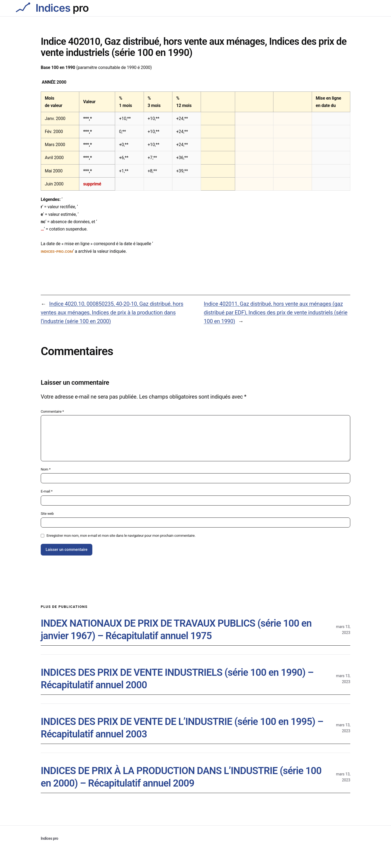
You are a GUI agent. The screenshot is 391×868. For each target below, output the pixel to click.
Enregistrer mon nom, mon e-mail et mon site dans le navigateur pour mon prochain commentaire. (121, 536)
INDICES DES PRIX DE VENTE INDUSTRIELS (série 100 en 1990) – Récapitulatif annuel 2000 (177, 679)
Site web (47, 514)
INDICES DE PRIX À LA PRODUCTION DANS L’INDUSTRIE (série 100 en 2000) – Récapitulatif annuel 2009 (181, 777)
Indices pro (49, 838)
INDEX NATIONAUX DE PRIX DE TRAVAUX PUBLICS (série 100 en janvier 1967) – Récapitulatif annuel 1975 (176, 630)
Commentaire (52, 411)
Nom (46, 469)
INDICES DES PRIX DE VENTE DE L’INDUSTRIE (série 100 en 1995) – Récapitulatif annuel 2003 (182, 728)
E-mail (47, 491)
